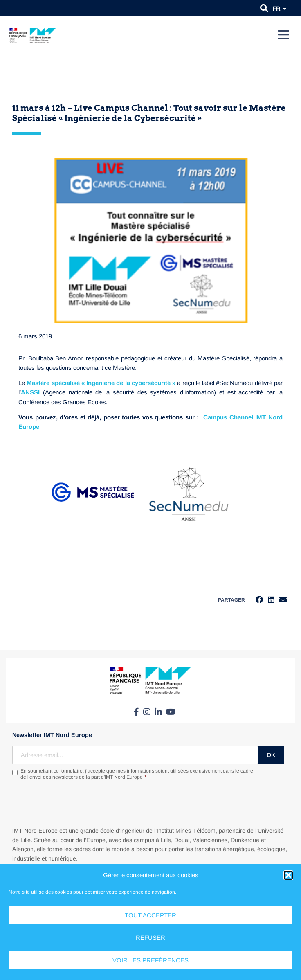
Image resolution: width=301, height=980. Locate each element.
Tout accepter (150, 915)
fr (279, 8)
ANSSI (30, 392)
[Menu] (283, 35)
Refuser (150, 938)
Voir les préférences (150, 960)
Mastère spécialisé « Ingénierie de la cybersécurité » (101, 383)
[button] (288, 875)
